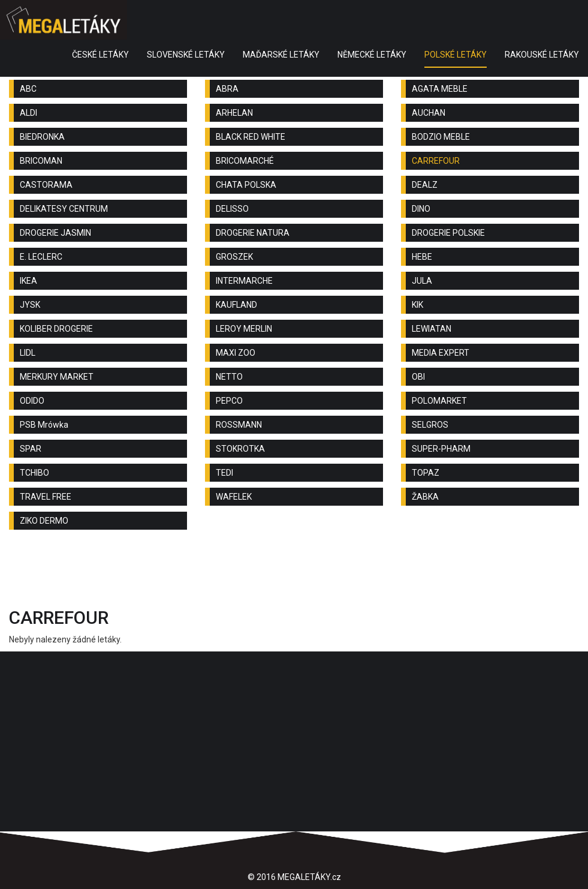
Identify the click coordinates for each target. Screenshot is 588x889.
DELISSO (232, 209)
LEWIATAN (432, 329)
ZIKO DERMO (44, 521)
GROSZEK (234, 257)
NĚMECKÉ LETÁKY (372, 55)
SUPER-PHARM (441, 449)
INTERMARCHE (244, 281)
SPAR (31, 449)
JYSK (30, 305)
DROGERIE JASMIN (55, 233)
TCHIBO (34, 473)
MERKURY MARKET (57, 377)
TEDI (224, 473)
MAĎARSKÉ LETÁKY (281, 55)
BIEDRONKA (42, 137)
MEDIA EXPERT (441, 353)
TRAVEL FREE (46, 497)
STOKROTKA (240, 449)
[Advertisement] (294, 572)
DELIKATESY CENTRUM (64, 209)
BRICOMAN (41, 161)
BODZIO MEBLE (441, 137)
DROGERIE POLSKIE (448, 233)
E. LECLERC (41, 257)
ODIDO (32, 401)
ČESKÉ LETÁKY (100, 55)
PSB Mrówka (44, 425)
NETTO (229, 377)
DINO (421, 209)
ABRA (227, 89)
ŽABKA (425, 497)
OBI (418, 377)
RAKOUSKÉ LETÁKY (542, 55)
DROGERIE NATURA (253, 233)
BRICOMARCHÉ (245, 161)
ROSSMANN (239, 425)
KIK (417, 305)
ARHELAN (234, 113)
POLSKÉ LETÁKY (456, 55)
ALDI (28, 113)
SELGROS (430, 425)
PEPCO (229, 401)
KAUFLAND (236, 305)
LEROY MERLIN (244, 329)
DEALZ (425, 185)
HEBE (422, 257)
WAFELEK (234, 497)
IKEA (28, 281)
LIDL (28, 353)
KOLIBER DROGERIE (56, 329)
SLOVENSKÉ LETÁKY (186, 55)
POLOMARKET (439, 401)
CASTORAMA (46, 185)
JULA (422, 281)
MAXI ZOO (236, 353)
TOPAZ (426, 473)
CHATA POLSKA (246, 185)
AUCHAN (429, 113)
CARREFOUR (436, 161)
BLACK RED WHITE (251, 137)
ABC (28, 89)
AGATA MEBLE (440, 89)
